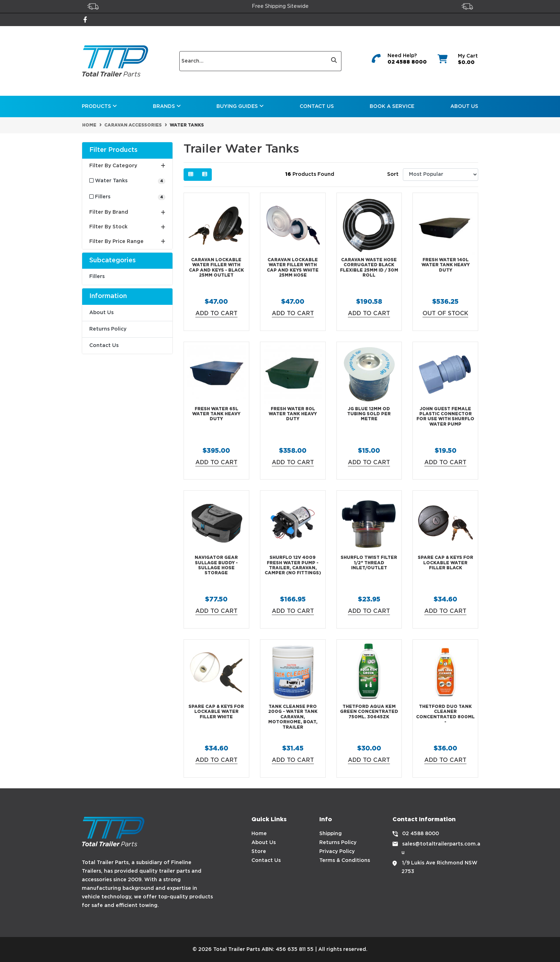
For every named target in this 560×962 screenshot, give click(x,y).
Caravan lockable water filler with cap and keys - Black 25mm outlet (216, 268)
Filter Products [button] (113, 150)
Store (259, 852)
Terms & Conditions (345, 861)
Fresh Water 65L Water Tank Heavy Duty (216, 414)
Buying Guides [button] (240, 106)
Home (259, 834)
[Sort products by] (441, 175)
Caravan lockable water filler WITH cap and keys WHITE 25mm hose (293, 268)
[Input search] (253, 61)
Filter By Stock (127, 227)
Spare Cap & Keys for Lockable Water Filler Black (446, 563)
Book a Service (392, 106)
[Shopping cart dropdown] (457, 61)
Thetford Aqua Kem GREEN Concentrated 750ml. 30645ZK (369, 712)
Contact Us (317, 106)
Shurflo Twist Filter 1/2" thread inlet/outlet (369, 563)
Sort (393, 174)
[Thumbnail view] (191, 175)
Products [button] (99, 106)
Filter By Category (127, 166)
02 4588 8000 (407, 62)
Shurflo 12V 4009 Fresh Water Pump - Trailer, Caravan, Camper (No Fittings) (293, 565)
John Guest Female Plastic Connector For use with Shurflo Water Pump (445, 417)
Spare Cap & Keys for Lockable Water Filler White (216, 712)
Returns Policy (108, 329)
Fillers (97, 277)
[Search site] (334, 61)
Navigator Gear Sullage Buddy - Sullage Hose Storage (216, 565)
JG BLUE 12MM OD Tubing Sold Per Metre (369, 414)
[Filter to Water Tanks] (127, 181)
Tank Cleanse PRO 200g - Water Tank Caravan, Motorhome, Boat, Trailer (293, 717)
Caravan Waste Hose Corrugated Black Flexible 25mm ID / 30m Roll (369, 268)
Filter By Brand (127, 213)
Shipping (331, 834)
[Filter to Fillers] (127, 197)
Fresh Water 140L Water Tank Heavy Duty (446, 265)
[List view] (205, 175)
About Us (464, 106)
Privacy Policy (337, 852)
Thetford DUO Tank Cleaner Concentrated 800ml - (445, 714)
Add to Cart (216, 314)
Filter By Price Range (127, 242)
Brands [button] (167, 106)
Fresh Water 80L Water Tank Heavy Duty (293, 414)
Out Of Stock (445, 314)
